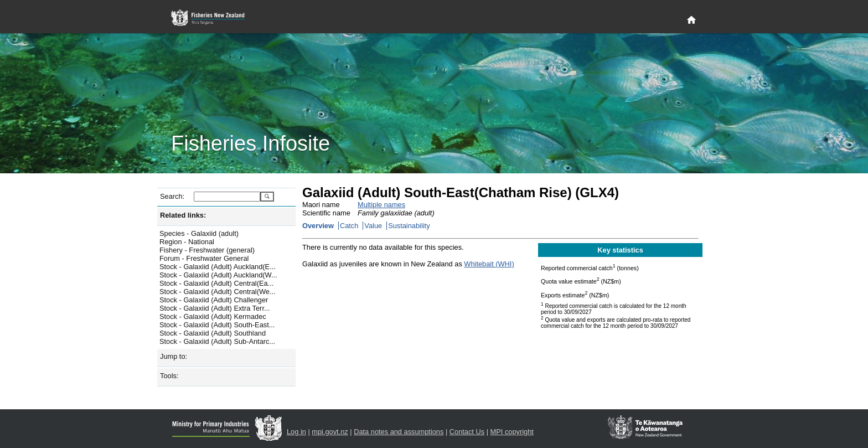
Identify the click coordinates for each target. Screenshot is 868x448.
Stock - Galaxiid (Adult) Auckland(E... (218, 267)
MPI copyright (512, 432)
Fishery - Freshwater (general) (207, 250)
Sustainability (409, 226)
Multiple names (381, 205)
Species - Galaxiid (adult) (199, 233)
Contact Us (467, 432)
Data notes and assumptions (399, 432)
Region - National (187, 242)
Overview (318, 226)
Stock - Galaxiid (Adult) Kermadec (213, 316)
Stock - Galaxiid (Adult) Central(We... (218, 292)
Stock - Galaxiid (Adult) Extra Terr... (215, 308)
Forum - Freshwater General (204, 258)
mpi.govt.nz (330, 432)
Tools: (169, 376)
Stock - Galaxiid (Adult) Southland (213, 333)
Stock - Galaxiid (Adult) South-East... (217, 325)
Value (373, 226)
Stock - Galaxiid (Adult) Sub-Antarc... (217, 341)
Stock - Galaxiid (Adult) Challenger (214, 300)
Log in (296, 432)
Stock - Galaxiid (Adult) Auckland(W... (218, 275)
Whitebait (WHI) (489, 264)
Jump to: (174, 356)
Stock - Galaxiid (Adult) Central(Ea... (216, 283)
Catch (349, 226)
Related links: (183, 215)
